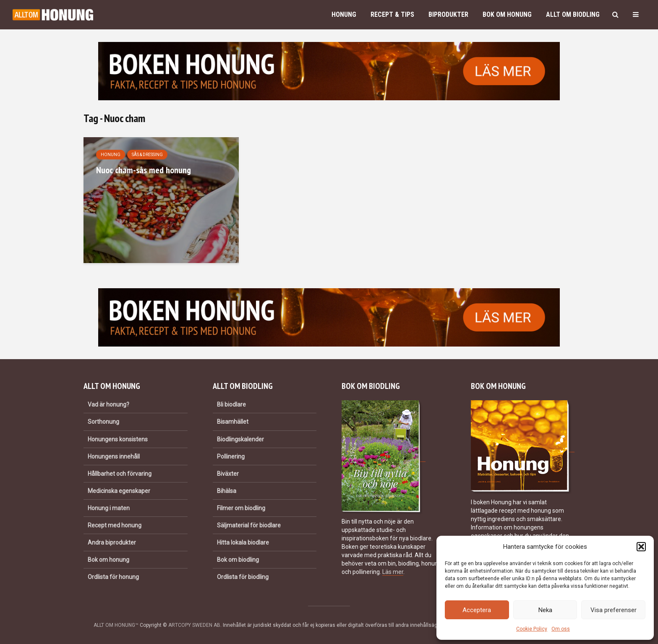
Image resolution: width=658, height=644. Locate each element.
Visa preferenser (614, 610)
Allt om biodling (573, 14)
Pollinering (231, 456)
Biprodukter (448, 14)
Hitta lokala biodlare (243, 542)
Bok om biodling (238, 560)
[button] (641, 547)
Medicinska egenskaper (119, 491)
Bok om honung (507, 14)
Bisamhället (233, 422)
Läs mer (393, 572)
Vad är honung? (108, 404)
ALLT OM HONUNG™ (116, 625)
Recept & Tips (392, 14)
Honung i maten (109, 508)
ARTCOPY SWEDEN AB (194, 625)
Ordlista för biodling (243, 577)
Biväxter (228, 474)
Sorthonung (103, 422)
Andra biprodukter (112, 542)
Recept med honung (115, 525)
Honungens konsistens (118, 439)
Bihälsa (227, 491)
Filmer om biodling (241, 508)
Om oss (561, 629)
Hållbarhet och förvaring (120, 474)
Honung (344, 14)
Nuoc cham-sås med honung (144, 170)
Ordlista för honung (113, 577)
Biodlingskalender (240, 439)
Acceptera (477, 610)
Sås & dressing (147, 155)
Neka (545, 610)
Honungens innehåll (114, 456)
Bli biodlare (231, 404)
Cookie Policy (532, 629)
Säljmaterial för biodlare (249, 525)
